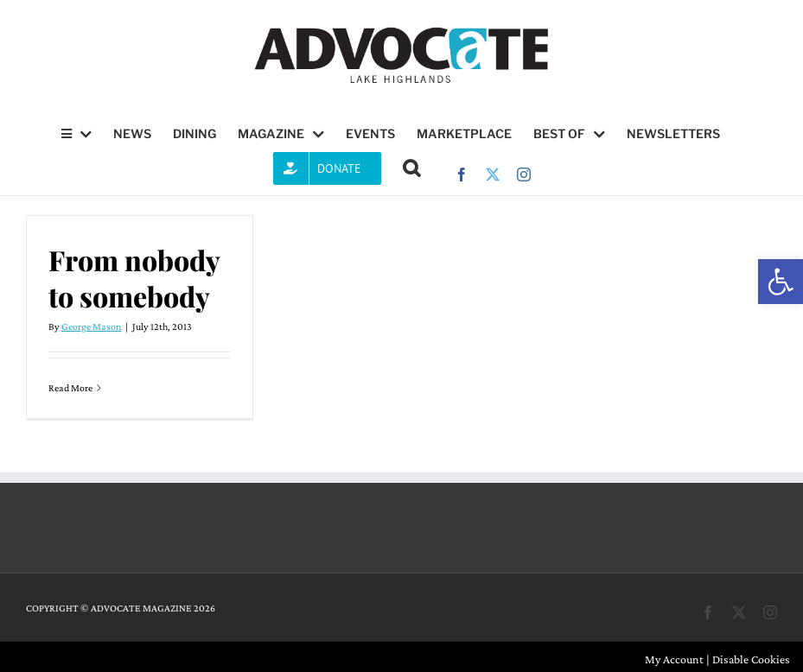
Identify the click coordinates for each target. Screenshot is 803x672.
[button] (781, 282)
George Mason (91, 326)
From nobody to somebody (134, 278)
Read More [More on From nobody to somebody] (70, 388)
